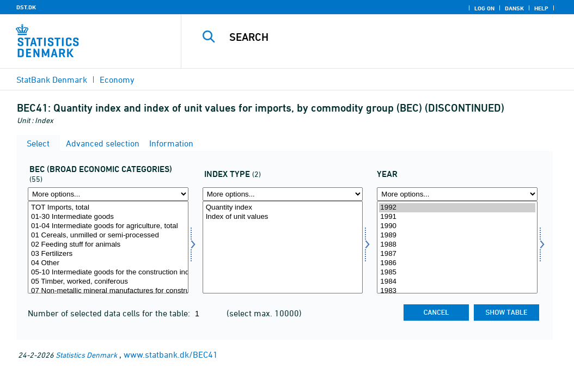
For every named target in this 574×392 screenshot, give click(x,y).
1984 (457, 282)
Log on (484, 8)
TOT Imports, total (108, 208)
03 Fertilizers (108, 254)
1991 (457, 217)
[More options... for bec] (108, 194)
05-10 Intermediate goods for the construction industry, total (108, 272)
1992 (457, 208)
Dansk (514, 8)
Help (541, 8)
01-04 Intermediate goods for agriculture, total (108, 226)
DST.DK (26, 7)
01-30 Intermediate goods (108, 217)
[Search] (380, 37)
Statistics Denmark (86, 355)
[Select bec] (108, 247)
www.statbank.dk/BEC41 (171, 354)
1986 (457, 263)
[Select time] (457, 247)
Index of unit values (283, 217)
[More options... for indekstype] (283, 194)
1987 (457, 254)
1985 (457, 272)
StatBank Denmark (52, 79)
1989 (457, 235)
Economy (117, 79)
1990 (457, 226)
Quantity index (283, 208)
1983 (457, 291)
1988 (457, 245)
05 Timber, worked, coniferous (108, 282)
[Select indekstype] (283, 247)
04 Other (108, 263)
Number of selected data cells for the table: (110, 313)
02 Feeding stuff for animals (108, 245)
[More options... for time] (457, 194)
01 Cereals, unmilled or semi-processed (108, 235)
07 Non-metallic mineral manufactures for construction (108, 291)
